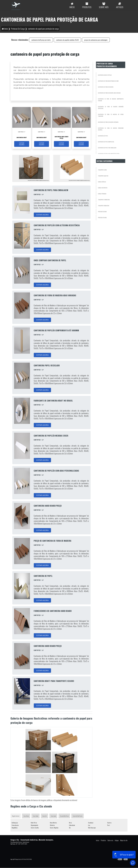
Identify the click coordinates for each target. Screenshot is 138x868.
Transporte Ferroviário (104, 200)
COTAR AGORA (22, 144)
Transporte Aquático (103, 176)
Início (98, 840)
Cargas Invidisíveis (103, 188)
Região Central (16, 816)
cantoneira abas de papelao (105, 75)
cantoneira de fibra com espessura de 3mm (108, 81)
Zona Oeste (36, 816)
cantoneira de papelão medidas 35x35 (67, 40)
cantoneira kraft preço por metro (41, 40)
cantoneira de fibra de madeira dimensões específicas (111, 107)
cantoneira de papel (103, 136)
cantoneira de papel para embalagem (107, 148)
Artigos (117, 840)
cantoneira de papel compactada (106, 142)
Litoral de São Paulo (77, 816)
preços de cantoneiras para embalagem (96, 40)
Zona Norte (26, 816)
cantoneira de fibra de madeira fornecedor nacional (111, 129)
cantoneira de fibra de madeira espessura (108, 122)
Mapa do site (124, 840)
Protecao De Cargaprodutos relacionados (107, 65)
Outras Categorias (105, 161)
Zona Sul (44, 816)
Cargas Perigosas (102, 194)
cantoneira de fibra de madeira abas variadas (109, 93)
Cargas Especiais (102, 182)
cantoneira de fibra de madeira (106, 87)
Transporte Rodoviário (104, 206)
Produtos (103, 840)
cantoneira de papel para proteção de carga (109, 154)
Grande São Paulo (64, 816)
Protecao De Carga (102, 212)
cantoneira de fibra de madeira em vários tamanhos (111, 115)
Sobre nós (110, 840)
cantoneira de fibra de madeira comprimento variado (111, 100)
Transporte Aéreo (102, 170)
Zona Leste (53, 816)
